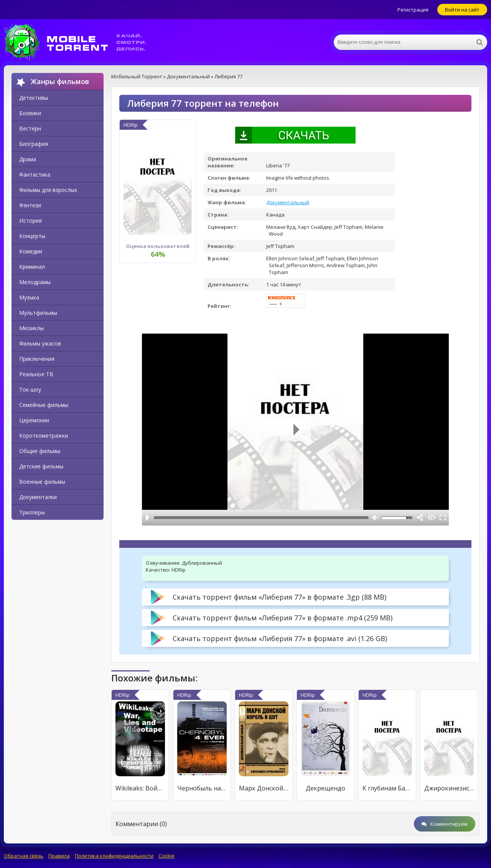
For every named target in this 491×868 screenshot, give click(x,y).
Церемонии (34, 420)
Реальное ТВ (36, 374)
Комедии (31, 251)
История (30, 221)
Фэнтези (30, 205)
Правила (59, 856)
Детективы (34, 98)
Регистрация (413, 10)
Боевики (30, 113)
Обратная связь (24, 856)
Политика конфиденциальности (114, 856)
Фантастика (35, 174)
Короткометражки (44, 436)
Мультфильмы (38, 313)
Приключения (37, 359)
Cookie (166, 856)
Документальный (288, 202)
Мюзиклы (31, 328)
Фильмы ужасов (40, 343)
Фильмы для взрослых (48, 190)
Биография (34, 144)
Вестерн (30, 128)
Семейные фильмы (44, 405)
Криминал (32, 267)
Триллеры (32, 512)
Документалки (38, 497)
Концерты (32, 236)
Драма (28, 159)
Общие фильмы (40, 451)
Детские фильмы (41, 466)
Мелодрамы (35, 282)
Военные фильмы (42, 482)
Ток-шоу (30, 389)
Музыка (29, 297)
